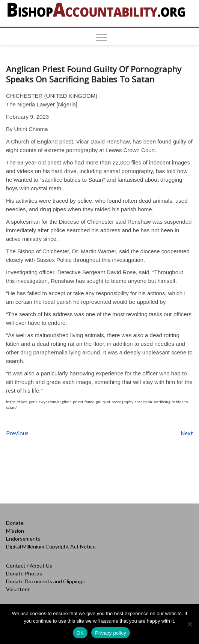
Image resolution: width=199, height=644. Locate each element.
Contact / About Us (29, 566)
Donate (15, 523)
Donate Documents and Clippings (45, 581)
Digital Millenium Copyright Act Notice (51, 546)
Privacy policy (111, 633)
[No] (190, 624)
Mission (15, 531)
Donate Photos (24, 573)
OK (80, 633)
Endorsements (23, 539)
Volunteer (18, 589)
